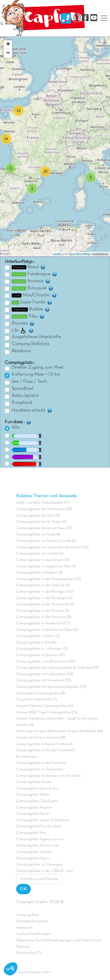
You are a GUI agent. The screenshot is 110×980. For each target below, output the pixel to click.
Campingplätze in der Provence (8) (44, 617)
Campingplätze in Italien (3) (38, 636)
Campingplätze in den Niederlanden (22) (49, 579)
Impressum (25, 928)
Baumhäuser (26, 757)
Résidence (21, 351)
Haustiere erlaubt (32, 410)
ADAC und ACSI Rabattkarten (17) (43, 503)
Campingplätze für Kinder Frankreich (46, 750)
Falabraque (35, 274)
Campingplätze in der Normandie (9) (45, 604)
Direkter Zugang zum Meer (38, 367)
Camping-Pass (28, 915)
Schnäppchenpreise (32, 921)
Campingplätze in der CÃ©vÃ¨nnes (44, 871)
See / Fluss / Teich (29, 381)
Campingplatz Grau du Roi (37, 789)
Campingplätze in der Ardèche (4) (43, 585)
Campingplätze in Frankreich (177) (43, 623)
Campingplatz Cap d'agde (37, 801)
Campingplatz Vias (31, 833)
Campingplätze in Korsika (36, 643)
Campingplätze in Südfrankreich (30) (45, 662)
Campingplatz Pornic (33, 814)
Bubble (31, 309)
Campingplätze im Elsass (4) (38, 534)
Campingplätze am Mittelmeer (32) (44, 509)
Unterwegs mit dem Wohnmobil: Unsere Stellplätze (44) (60, 731)
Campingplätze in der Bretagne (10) (44, 592)
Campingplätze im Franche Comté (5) (46, 541)
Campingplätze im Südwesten (40, 769)
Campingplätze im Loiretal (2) (40, 554)
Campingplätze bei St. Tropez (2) (42, 522)
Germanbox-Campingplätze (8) (41, 693)
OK (23, 889)
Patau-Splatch (25, 396)
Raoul (29, 267)
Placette (23, 323)
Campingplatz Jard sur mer (38, 845)
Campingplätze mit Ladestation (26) (45, 674)
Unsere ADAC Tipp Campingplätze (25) (47, 712)
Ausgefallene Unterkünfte (36, 337)
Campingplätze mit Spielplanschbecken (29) (51, 687)
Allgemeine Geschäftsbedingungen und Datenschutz (58, 940)
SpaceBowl (23, 389)
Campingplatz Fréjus (33, 858)
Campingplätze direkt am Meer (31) (44, 528)
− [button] (8, 53)
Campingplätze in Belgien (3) (39, 573)
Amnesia (31, 281)
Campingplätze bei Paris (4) (38, 516)
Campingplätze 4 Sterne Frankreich (44, 744)
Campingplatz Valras (33, 795)
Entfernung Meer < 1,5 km (36, 374)
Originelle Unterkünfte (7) (36, 700)
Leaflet (57, 254)
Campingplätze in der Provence (41, 763)
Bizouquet (33, 288)
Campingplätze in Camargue (39, 865)
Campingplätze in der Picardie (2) (43, 611)
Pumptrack (22, 403)
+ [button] (8, 45)
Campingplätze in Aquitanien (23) (43, 560)
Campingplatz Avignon (34, 808)
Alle (16, 427)
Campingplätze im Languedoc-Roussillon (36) (52, 547)
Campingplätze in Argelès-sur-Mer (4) (46, 567)
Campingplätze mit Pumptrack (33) (44, 680)
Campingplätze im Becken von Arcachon (49, 776)
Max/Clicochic (34, 295)
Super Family (32, 302)
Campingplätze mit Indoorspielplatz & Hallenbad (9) (57, 668)
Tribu (28, 316)
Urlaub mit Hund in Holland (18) (41, 738)
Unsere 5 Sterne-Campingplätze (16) (45, 706)
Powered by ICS (29, 953)
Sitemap (23, 947)
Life (23, 330)
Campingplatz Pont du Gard (38, 826)
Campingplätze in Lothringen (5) (42, 649)
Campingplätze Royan (34, 782)
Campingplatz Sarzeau (34, 852)
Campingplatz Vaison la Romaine (43, 820)
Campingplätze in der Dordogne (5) (44, 598)
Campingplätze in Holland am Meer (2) (47, 630)
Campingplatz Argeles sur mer (40, 839)
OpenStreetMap (79, 254)
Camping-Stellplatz (31, 344)
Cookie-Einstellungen (33, 934)
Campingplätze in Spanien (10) (40, 655)
